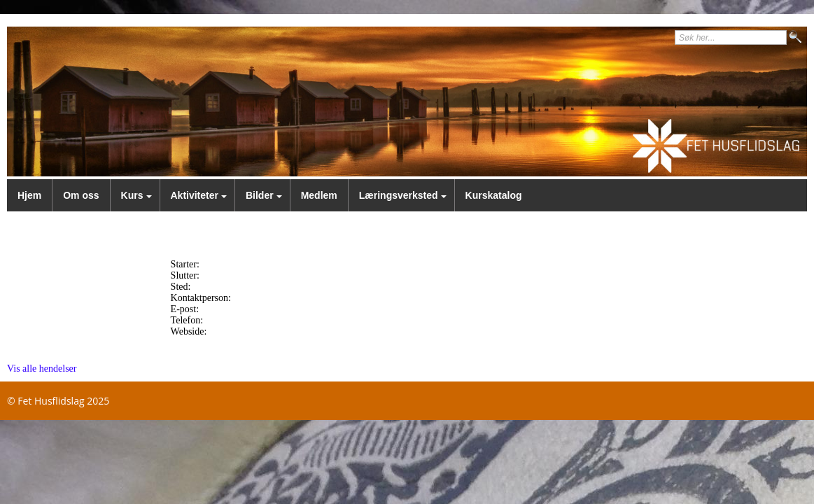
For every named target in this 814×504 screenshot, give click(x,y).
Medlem (319, 195)
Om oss (81, 195)
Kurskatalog (494, 195)
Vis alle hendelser (42, 369)
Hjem (29, 195)
